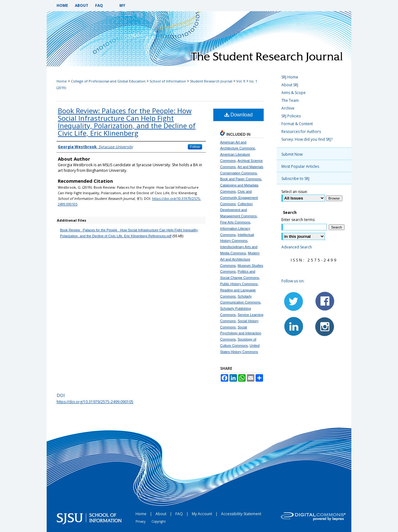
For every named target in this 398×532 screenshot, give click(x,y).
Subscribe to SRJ (295, 179)
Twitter (294, 301)
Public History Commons (239, 284)
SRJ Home (290, 77)
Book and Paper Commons (241, 179)
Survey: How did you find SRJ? (307, 139)
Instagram (324, 326)
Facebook (324, 301)
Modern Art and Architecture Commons (240, 259)
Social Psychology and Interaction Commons (241, 333)
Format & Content (297, 124)
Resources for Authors (301, 132)
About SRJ (290, 85)
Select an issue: (295, 192)
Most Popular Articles (300, 166)
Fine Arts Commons (235, 222)
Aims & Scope (294, 93)
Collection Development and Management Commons (238, 210)
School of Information (168, 81)
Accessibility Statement (241, 514)
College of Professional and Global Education (108, 81)
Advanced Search (297, 247)
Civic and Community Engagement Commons (239, 198)
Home (62, 81)
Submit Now (292, 154)
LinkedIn (294, 326)
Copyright (159, 521)
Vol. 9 (241, 81)
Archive (288, 108)
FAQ (180, 514)
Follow (195, 147)
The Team (290, 100)
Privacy (141, 521)
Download (239, 115)
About (161, 514)
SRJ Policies (291, 116)
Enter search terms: (298, 220)
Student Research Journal (211, 81)
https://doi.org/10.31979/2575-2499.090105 (95, 402)
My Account (202, 514)
